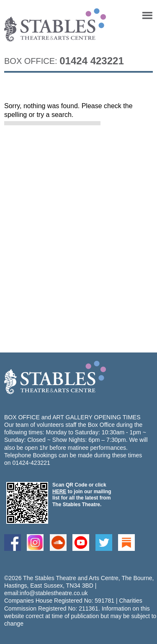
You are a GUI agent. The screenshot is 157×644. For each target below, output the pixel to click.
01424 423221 (92, 61)
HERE (59, 492)
